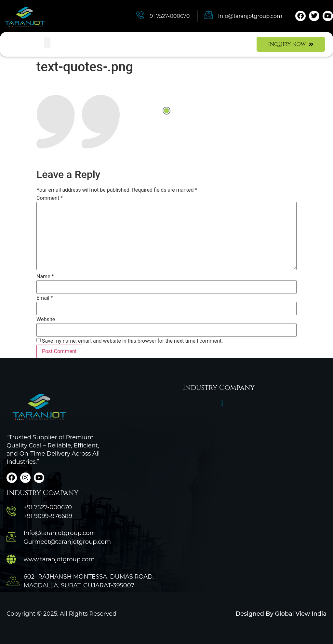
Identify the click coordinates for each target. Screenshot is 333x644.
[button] (47, 43)
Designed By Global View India (281, 614)
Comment (50, 198)
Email (45, 298)
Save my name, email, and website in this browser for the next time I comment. (133, 341)
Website (46, 320)
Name (45, 277)
